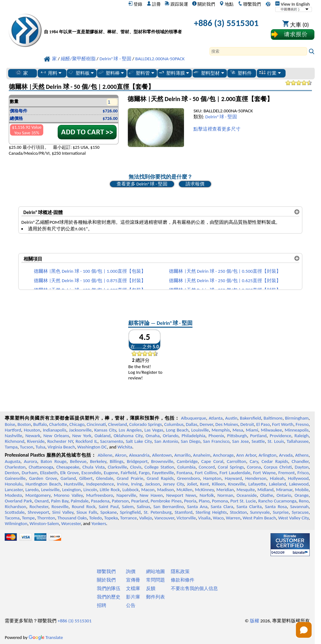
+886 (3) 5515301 (226, 23)
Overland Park (18, 501)
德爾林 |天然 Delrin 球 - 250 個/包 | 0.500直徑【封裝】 (225, 271)
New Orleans (56, 436)
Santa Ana (197, 507)
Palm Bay (60, 501)
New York (82, 436)
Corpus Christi (278, 467)
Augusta (13, 461)
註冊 (154, 4)
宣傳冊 (133, 580)
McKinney (204, 490)
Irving (137, 484)
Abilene (105, 455)
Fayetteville (163, 473)
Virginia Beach (61, 447)
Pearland (139, 501)
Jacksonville (80, 430)
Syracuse (300, 512)
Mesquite (246, 490)
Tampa (11, 447)
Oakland (103, 436)
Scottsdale (15, 512)
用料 (51, 73)
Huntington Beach (43, 484)
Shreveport (38, 512)
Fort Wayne (264, 473)
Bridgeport (137, 461)
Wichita (125, 447)
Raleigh (301, 436)
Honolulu (13, 484)
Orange (302, 495)
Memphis (221, 430)
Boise (10, 424)
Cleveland (118, 424)
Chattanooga (41, 467)
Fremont (287, 473)
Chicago (77, 424)
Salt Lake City (139, 441)
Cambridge (187, 461)
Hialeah (277, 478)
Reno (304, 501)
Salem (128, 507)
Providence (281, 436)
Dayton (302, 467)
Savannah (299, 507)
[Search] (258, 51)
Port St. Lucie (243, 501)
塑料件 (241, 73)
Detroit (247, 424)
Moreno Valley (68, 495)
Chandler (300, 461)
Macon (148, 490)
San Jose (240, 441)
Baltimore (273, 418)
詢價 (131, 572)
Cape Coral (212, 461)
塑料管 (141, 73)
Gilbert (86, 478)
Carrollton (237, 461)
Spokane (108, 512)
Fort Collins (206, 473)
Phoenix (216, 436)
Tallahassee (298, 441)
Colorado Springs (145, 424)
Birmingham (297, 418)
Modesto (13, 495)
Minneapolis (297, 430)
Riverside (36, 441)
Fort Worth (283, 424)
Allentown (162, 455)
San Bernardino (168, 507)
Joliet (192, 484)
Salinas (143, 507)
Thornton (46, 518)
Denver (206, 424)
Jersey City (173, 484)
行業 (270, 73)
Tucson (26, 447)
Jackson (153, 484)
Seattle (258, 441)
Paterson (120, 501)
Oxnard (42, 501)
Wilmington (16, 523)
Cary (254, 461)
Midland (265, 490)
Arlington (268, 455)
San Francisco (216, 441)
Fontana (184, 473)
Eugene (111, 473)
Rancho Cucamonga (277, 501)
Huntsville (74, 484)
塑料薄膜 (174, 73)
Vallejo (146, 518)
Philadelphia (193, 436)
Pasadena (100, 501)
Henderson (256, 478)
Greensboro (188, 478)
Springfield (130, 512)
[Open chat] (304, 630)
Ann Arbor (246, 455)
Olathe (267, 495)
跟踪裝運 (176, 4)
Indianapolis (55, 430)
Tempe (28, 518)
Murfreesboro (100, 495)
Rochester (39, 507)
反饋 (151, 588)
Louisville (200, 430)
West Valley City (293, 518)
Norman (225, 495)
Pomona (220, 501)
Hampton (212, 478)
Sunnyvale (260, 512)
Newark (33, 436)
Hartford (13, 430)
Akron (121, 455)
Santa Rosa (276, 507)
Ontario (284, 495)
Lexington (71, 490)
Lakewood (299, 484)
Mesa (238, 430)
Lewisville (50, 490)
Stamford (184, 512)
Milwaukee (271, 430)
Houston (32, 430)
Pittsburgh (237, 436)
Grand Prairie (130, 478)
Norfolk (207, 495)
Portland (258, 436)
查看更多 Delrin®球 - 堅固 (142, 184)
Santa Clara (222, 507)
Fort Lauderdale (235, 473)
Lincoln (90, 490)
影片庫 (133, 597)
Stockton (239, 512)
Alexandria (139, 455)
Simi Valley (63, 512)
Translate (46, 637)
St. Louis (276, 441)
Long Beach (177, 430)
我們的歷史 (109, 597)
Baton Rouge (54, 461)
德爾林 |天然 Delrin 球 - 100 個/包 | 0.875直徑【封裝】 (90, 281)
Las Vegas (154, 430)
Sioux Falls (87, 512)
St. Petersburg (158, 512)
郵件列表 (155, 597)
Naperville (126, 495)
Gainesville (15, 478)
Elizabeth (49, 473)
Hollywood (298, 478)
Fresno (302, 424)
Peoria (190, 501)
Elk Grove (69, 473)
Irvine (122, 484)
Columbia (186, 467)
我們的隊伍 (109, 588)
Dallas (192, 424)
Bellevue (78, 461)
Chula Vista (94, 467)
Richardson (15, 507)
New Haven (151, 495)
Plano (204, 501)
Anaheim (202, 455)
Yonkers (99, 523)
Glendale (105, 478)
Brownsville (162, 461)
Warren (233, 518)
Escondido (91, 473)
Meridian (225, 490)
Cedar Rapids (275, 461)
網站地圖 (155, 572)
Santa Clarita (249, 507)
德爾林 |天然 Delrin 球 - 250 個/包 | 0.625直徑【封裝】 (225, 281)
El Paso (263, 424)
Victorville (186, 518)
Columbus (174, 424)
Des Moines (227, 424)
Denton (12, 473)
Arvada (286, 455)
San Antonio (166, 441)
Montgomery (38, 495)
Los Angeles (130, 430)
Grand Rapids (160, 478)
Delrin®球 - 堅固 (221, 117)
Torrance (129, 518)
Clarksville (118, 467)
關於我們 (204, 4)
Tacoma (12, 518)
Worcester (71, 523)
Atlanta (216, 418)
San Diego (191, 441)
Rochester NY (60, 441)
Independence (100, 484)
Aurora (30, 461)
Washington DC (92, 447)
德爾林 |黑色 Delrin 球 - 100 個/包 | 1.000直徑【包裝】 (90, 271)
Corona (254, 467)
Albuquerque (193, 418)
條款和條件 (183, 580)
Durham (29, 473)
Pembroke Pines (166, 501)
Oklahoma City (128, 436)
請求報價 (195, 184)
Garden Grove (43, 478)
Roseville (60, 507)
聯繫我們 (249, 4)
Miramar (284, 490)
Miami (252, 430)
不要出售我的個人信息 (194, 588)
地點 (226, 4)
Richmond (14, 441)
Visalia (204, 518)
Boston (24, 424)
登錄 (135, 4)
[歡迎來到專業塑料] (113, 24)
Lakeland (277, 484)
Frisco (303, 473)
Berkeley (98, 461)
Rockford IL (87, 441)
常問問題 (155, 580)
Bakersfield (250, 418)
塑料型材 (208, 73)
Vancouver (164, 518)
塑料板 (81, 73)
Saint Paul (109, 507)
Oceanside (247, 495)
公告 (131, 605)
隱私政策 (180, 572)
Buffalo (40, 424)
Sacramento (111, 441)
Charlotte (58, 424)
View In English (292, 4)
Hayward (233, 478)
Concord (207, 467)
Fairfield (129, 473)
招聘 (102, 605)
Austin (231, 418)
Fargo (144, 473)
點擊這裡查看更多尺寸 (217, 129)
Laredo (32, 490)
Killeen (218, 484)
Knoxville (237, 484)
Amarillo (182, 455)
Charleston (15, 467)
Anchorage (223, 455)
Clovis (136, 467)
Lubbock (130, 490)
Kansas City (105, 430)
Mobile (302, 490)
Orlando (171, 436)
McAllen (184, 490)
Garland (68, 478)
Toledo (95, 518)
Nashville (13, 436)
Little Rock (110, 490)
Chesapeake (68, 467)
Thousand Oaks (72, 518)
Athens (302, 455)
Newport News (181, 495)
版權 (255, 621)
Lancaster (14, 490)
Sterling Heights (211, 512)
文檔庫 (133, 588)
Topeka (111, 518)
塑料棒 (111, 73)
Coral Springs (231, 467)
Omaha (153, 436)
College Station (159, 467)
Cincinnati (96, 424)
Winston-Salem (44, 523)
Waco (218, 518)
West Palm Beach (259, 518)
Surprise (281, 512)
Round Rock (84, 507)
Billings (116, 461)
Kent (204, 484)
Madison (166, 490)
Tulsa (40, 447)
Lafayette (257, 484)
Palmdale (80, 501)
